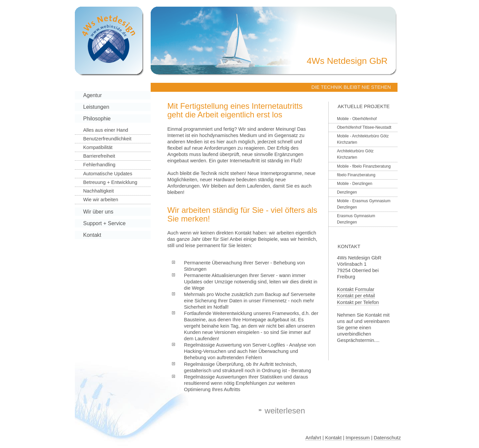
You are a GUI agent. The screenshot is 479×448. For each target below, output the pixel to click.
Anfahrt (313, 438)
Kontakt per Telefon (358, 302)
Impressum (358, 438)
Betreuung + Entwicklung (110, 182)
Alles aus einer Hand (106, 130)
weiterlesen (285, 411)
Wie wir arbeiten (101, 200)
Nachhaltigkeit (98, 191)
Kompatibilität (98, 147)
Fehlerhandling (99, 165)
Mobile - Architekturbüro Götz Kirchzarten (363, 139)
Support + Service (104, 223)
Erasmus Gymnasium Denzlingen (356, 219)
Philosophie (97, 119)
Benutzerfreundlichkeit (107, 139)
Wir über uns (98, 212)
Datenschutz (387, 438)
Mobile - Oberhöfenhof (357, 119)
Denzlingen (347, 192)
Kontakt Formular (356, 289)
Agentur (92, 95)
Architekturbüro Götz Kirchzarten (355, 154)
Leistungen (96, 107)
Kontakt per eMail (356, 296)
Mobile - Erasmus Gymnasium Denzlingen (364, 204)
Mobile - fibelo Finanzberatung (364, 166)
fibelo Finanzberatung (356, 175)
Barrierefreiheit (99, 156)
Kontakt (92, 235)
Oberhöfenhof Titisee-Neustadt (364, 127)
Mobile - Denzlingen (355, 184)
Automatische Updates (108, 174)
